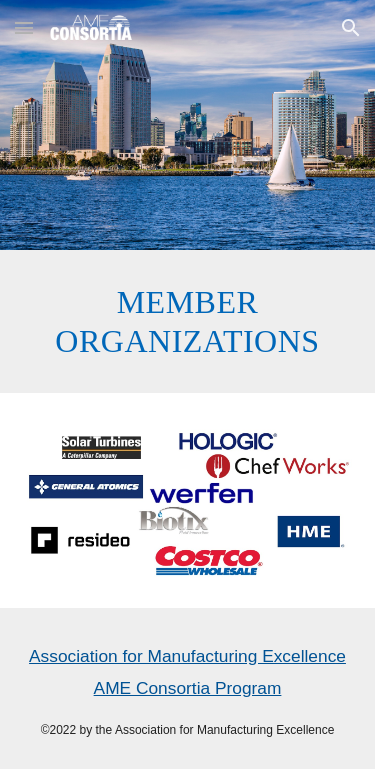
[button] (24, 27)
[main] (188, 321)
